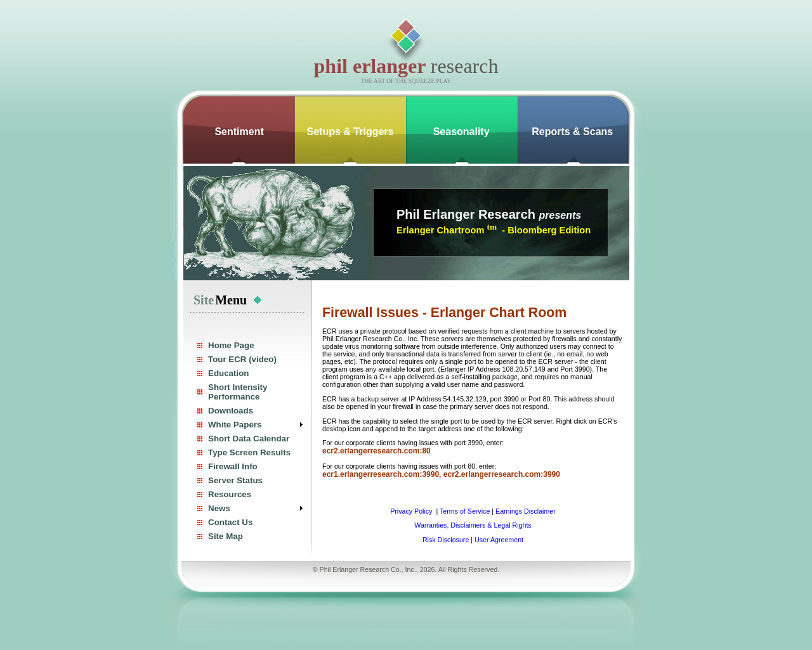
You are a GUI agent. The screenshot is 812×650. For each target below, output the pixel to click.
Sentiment (239, 132)
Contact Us (230, 522)
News (219, 508)
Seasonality (462, 132)
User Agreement (499, 540)
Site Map (226, 536)
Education (228, 373)
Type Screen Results (249, 452)
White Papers (235, 425)
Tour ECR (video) (242, 359)
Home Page (231, 345)
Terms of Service (465, 511)
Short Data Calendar (249, 439)
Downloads (231, 411)
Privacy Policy (412, 511)
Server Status (235, 480)
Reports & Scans (572, 132)
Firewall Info (233, 466)
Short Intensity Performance (238, 392)
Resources (230, 494)
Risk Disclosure (446, 540)
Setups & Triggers (350, 132)
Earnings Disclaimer (526, 511)
